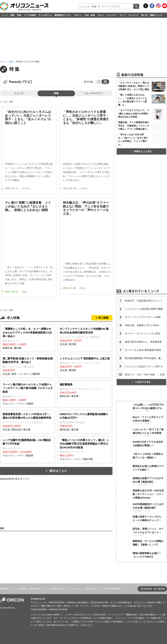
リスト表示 (98, 82)
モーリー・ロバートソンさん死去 (143, 333)
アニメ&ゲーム (45, 15)
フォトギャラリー (94, 93)
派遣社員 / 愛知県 (28, 338)
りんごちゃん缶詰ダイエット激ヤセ (144, 366)
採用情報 (148, 589)
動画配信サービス (63, 15)
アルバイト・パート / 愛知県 (28, 448)
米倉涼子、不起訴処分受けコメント (144, 301)
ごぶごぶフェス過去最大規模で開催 (144, 309)
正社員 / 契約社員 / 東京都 (28, 422)
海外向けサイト (93, 589)
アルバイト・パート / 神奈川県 (85, 449)
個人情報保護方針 (113, 589)
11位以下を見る (141, 382)
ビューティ (112, 15)
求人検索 (103, 318)
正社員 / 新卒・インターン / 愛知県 (28, 366)
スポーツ (78, 15)
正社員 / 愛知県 (85, 364)
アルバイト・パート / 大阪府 (28, 394)
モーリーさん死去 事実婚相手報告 (143, 350)
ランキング (133, 15)
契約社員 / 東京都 (85, 390)
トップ (4, 15)
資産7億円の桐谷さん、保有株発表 (143, 342)
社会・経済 (90, 15)
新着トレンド (156, 15)
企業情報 (161, 589)
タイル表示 (106, 82)
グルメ (101, 15)
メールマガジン (75, 589)
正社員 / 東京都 (85, 336)
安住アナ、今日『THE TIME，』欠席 (145, 375)
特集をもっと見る (142, 151)
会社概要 (4, 589)
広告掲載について (39, 589)
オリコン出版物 (19, 589)
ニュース (19, 93)
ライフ (123, 15)
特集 (11, 62)
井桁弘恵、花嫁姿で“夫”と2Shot (142, 325)
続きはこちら (58, 471)
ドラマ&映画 (30, 15)
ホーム (3, 62)
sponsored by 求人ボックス (15, 479)
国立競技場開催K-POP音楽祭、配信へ (145, 358)
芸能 (12, 15)
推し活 (144, 15)
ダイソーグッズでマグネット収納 (143, 317)
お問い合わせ (57, 589)
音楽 (19, 15)
